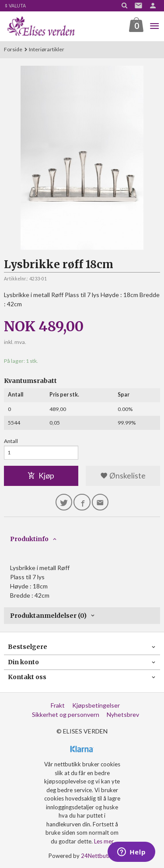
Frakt (58, 705)
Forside (13, 49)
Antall (11, 441)
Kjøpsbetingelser (96, 705)
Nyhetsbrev (123, 714)
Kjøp (41, 476)
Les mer (104, 841)
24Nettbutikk (98, 856)
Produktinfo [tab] (29, 539)
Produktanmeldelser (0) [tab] (48, 616)
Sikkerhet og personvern (66, 714)
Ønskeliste (123, 476)
